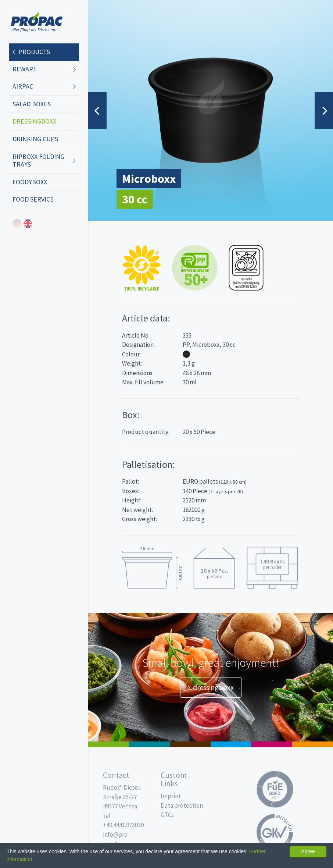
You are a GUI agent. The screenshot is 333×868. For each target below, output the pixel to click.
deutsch (17, 224)
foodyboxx (30, 182)
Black (186, 354)
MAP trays (149, 744)
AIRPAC (23, 86)
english (28, 224)
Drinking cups (35, 139)
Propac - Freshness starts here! (37, 22)
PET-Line (313, 744)
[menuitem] (44, 52)
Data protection (182, 805)
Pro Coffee (190, 744)
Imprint (171, 796)
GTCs (167, 815)
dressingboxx (34, 121)
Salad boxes (32, 104)
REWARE (25, 69)
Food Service (33, 199)
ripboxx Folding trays (38, 161)
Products (34, 52)
